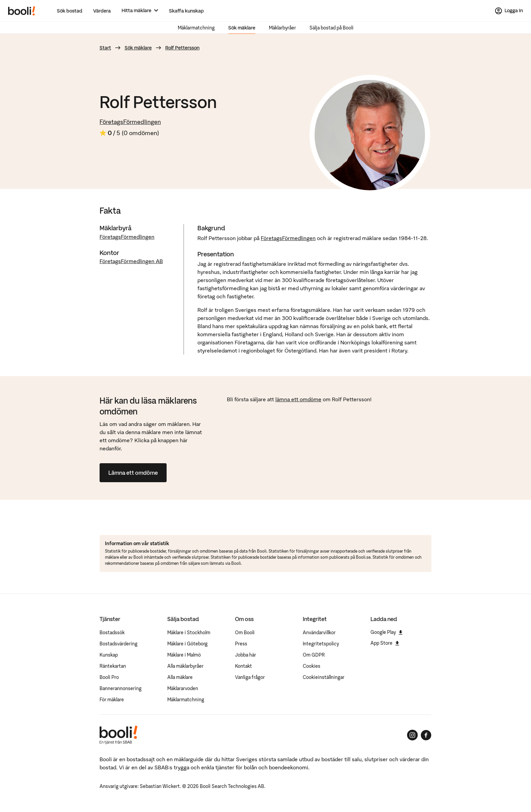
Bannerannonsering (121, 688)
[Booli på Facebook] (426, 735)
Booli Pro (109, 677)
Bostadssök (112, 633)
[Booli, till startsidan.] (22, 11)
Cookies (312, 666)
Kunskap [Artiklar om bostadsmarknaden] (109, 655)
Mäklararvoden (183, 688)
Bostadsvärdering (119, 644)
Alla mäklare (180, 677)
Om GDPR (314, 655)
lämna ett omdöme (298, 399)
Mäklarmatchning (196, 28)
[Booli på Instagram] (412, 735)
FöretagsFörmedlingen (130, 122)
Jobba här (246, 655)
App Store (385, 643)
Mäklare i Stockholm (189, 633)
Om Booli (245, 633)
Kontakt (243, 666)
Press (241, 644)
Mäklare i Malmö (184, 655)
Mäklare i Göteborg (187, 644)
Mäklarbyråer (282, 28)
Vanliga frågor (250, 677)
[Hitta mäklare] (140, 11)
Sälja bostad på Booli (332, 28)
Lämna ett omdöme (133, 473)
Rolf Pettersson (182, 48)
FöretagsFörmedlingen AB (131, 261)
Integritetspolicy (321, 644)
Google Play (387, 632)
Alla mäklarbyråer (185, 666)
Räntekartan (113, 666)
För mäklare (112, 700)
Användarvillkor (319, 633)
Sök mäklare (242, 28)
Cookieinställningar (324, 677)
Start (105, 48)
